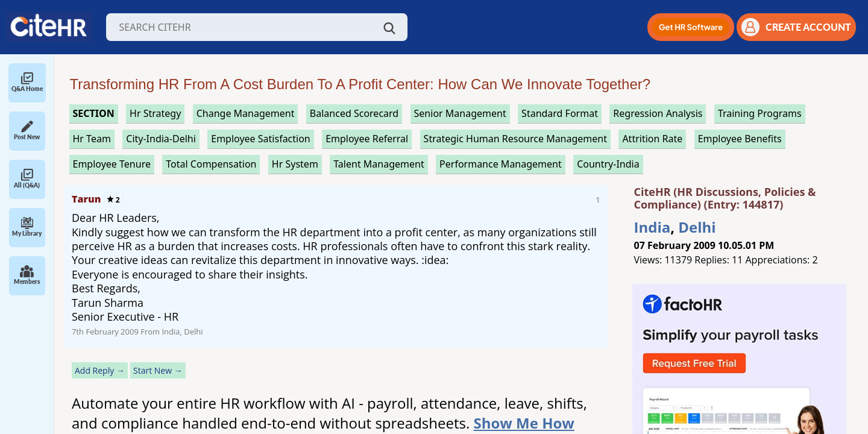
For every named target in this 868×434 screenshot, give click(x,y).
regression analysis (658, 113)
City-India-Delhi (161, 139)
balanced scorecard (354, 113)
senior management (460, 113)
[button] (691, 27)
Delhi (697, 227)
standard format (560, 113)
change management (246, 113)
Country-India (608, 164)
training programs (760, 113)
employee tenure (112, 164)
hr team (92, 139)
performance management (501, 164)
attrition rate (652, 139)
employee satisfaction (261, 139)
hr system (295, 164)
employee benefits (740, 139)
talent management (379, 164)
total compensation (211, 164)
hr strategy (155, 113)
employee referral (367, 139)
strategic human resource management (515, 139)
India (653, 227)
